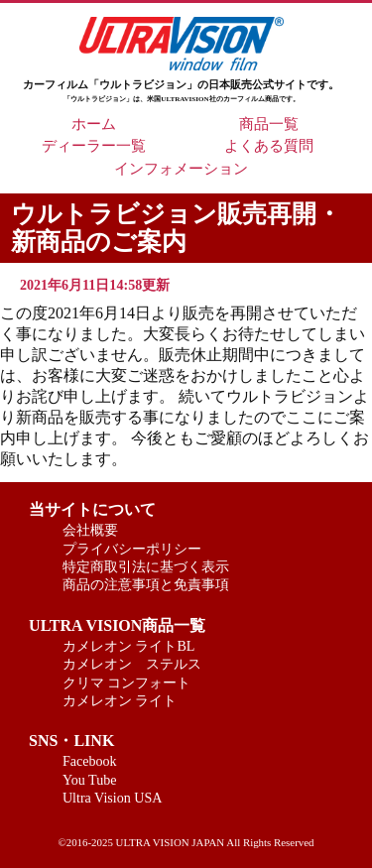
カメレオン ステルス (132, 664)
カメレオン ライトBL (129, 646)
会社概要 (90, 530)
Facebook (90, 761)
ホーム (94, 124)
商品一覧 (269, 124)
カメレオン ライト (120, 700)
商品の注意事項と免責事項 (146, 584)
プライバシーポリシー (132, 549)
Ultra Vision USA (113, 798)
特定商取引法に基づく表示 (146, 566)
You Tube (90, 780)
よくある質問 (269, 146)
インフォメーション (181, 169)
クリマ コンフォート (127, 682)
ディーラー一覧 (94, 146)
